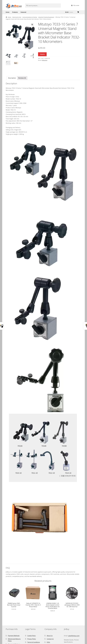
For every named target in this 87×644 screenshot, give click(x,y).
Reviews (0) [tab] (22, 78)
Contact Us (50, 639)
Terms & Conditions (34, 642)
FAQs (48, 642)
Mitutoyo (45, 60)
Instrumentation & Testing (30, 17)
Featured (23, 12)
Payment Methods (14, 636)
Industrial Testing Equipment (46, 17)
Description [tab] (12, 78)
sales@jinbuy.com (74, 636)
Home (7, 12)
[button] (32, 25)
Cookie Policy (32, 636)
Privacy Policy (32, 639)
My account (76, 5)
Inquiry (42, 54)
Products (15, 12)
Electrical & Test (17, 17)
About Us (50, 636)
